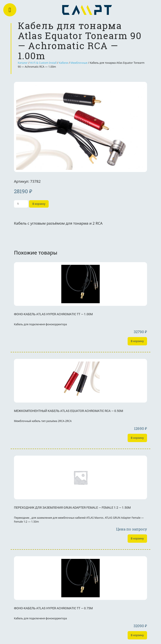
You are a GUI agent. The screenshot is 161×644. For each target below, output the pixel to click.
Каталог (23, 63)
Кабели (63, 63)
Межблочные (79, 63)
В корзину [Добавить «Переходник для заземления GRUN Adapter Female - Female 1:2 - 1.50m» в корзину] (137, 538)
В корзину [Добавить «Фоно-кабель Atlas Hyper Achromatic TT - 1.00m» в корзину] (137, 341)
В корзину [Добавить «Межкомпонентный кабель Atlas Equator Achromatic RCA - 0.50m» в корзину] (137, 438)
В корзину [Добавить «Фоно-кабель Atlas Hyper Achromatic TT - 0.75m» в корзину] (137, 635)
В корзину (39, 204)
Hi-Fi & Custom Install (43, 63)
